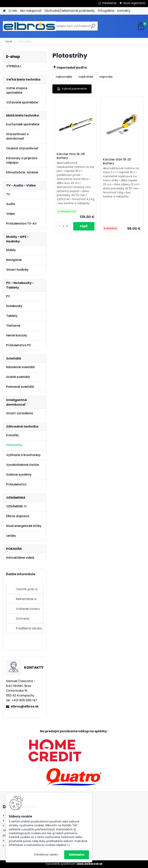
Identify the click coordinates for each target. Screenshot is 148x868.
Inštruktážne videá (20, 558)
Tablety (12, 316)
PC (8, 296)
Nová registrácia (134, 3)
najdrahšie (86, 77)
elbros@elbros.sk (25, 706)
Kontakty (124, 11)
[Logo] (29, 26)
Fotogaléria (106, 11)
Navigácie (14, 260)
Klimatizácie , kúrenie (22, 172)
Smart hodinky (17, 270)
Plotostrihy (14, 445)
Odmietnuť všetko (46, 855)
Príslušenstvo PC (19, 345)
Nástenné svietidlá (20, 367)
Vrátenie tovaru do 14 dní (28, 610)
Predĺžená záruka (29, 628)
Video (11, 214)
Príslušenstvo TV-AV (21, 223)
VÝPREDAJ (14, 66)
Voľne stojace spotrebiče (17, 90)
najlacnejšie (64, 77)
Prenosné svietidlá (20, 387)
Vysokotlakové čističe (23, 465)
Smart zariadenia (20, 413)
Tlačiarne (13, 326)
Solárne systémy (19, 475)
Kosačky (13, 435)
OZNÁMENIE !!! (16, 506)
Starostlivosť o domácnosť (17, 136)
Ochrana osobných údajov (29, 620)
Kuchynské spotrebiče (23, 124)
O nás (13, 11)
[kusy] (63, 226)
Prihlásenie (109, 3)
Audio (11, 204)
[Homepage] (4, 11)
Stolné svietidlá (18, 377)
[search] (93, 27)
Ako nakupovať (31, 11)
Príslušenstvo (16, 484)
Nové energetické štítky (24, 526)
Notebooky (14, 306)
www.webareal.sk (90, 864)
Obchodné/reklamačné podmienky (70, 11)
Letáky (11, 536)
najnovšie (106, 77)
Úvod (9, 41)
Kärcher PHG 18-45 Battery (71, 156)
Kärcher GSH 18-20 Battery (117, 161)
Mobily (11, 250)
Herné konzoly (17, 335)
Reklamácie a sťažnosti (26, 600)
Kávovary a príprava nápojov (22, 160)
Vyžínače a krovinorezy (23, 455)
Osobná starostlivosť (22, 148)
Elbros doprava (18, 516)
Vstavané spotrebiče (22, 102)
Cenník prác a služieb (27, 590)
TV (8, 194)
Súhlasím (77, 855)
